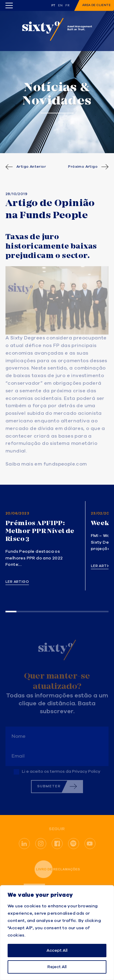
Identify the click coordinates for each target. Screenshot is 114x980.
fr (67, 5)
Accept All (57, 951)
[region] (57, 933)
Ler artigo (17, 582)
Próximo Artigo (83, 167)
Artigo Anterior (31, 167)
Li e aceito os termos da (61, 772)
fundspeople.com (65, 464)
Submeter (49, 786)
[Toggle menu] (9, 5)
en (60, 5)
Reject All (57, 967)
